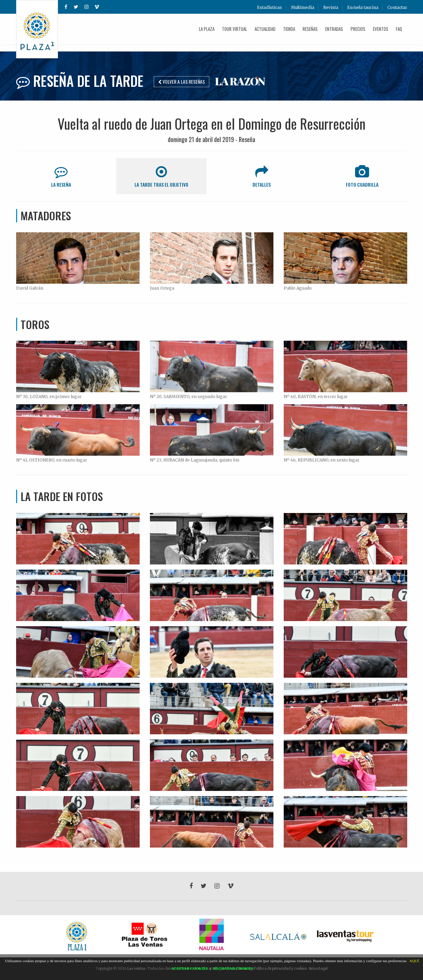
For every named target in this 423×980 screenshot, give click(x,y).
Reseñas (310, 29)
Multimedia (303, 8)
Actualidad (265, 29)
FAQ (399, 29)
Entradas (334, 29)
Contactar (397, 8)
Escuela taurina (363, 8)
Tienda (289, 29)
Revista (331, 8)
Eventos (381, 29)
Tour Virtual (234, 29)
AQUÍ (414, 961)
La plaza (207, 29)
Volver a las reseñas (181, 81)
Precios (358, 29)
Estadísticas (269, 8)
